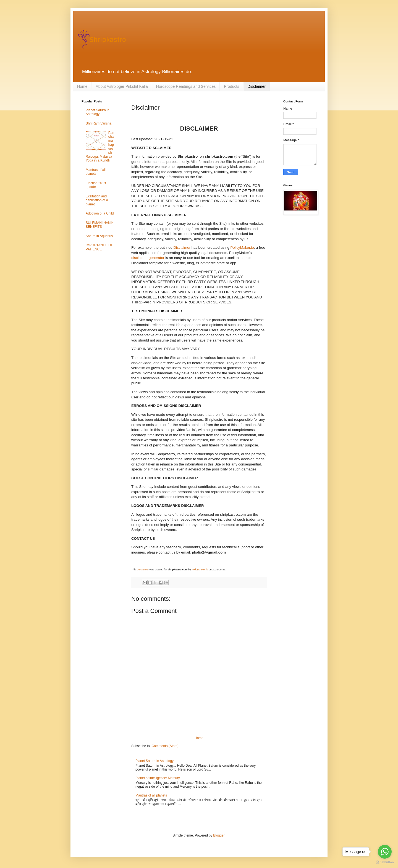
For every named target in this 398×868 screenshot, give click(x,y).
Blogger (219, 835)
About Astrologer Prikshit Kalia (122, 86)
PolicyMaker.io (242, 248)
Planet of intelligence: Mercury (158, 778)
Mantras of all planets (151, 795)
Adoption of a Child (100, 213)
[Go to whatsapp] (385, 852)
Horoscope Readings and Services (186, 86)
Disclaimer (257, 86)
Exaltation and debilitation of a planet (97, 200)
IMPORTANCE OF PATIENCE (99, 247)
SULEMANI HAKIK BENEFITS (100, 225)
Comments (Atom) (165, 746)
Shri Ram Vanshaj (99, 123)
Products (231, 86)
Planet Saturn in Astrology (155, 761)
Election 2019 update (96, 185)
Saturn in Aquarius (99, 236)
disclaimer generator (148, 258)
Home (82, 86)
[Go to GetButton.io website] (385, 862)
